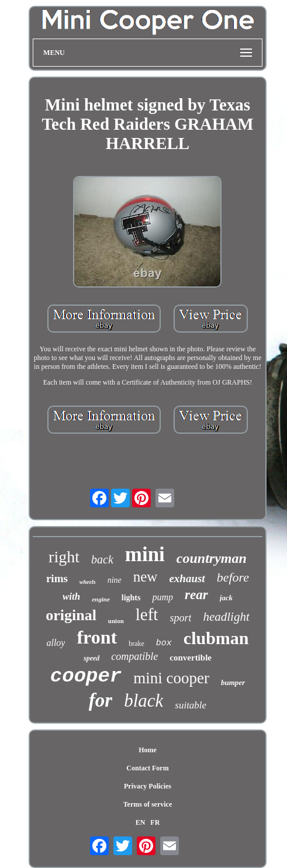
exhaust (187, 578)
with (71, 596)
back (102, 559)
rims (57, 578)
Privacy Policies (148, 786)
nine (115, 580)
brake (136, 644)
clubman (216, 638)
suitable (191, 705)
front (97, 637)
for (101, 700)
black (143, 701)
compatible (134, 656)
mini (145, 554)
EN (141, 822)
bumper (233, 682)
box (164, 643)
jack (226, 598)
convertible (191, 658)
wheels (88, 582)
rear (196, 595)
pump (162, 597)
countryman (212, 558)
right (64, 557)
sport (180, 618)
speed (91, 658)
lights (131, 598)
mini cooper (171, 678)
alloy (56, 643)
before (233, 577)
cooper (86, 676)
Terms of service (148, 804)
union (116, 621)
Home (148, 750)
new (146, 577)
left (147, 614)
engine (101, 599)
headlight (226, 617)
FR (155, 822)
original (71, 615)
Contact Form (147, 768)
